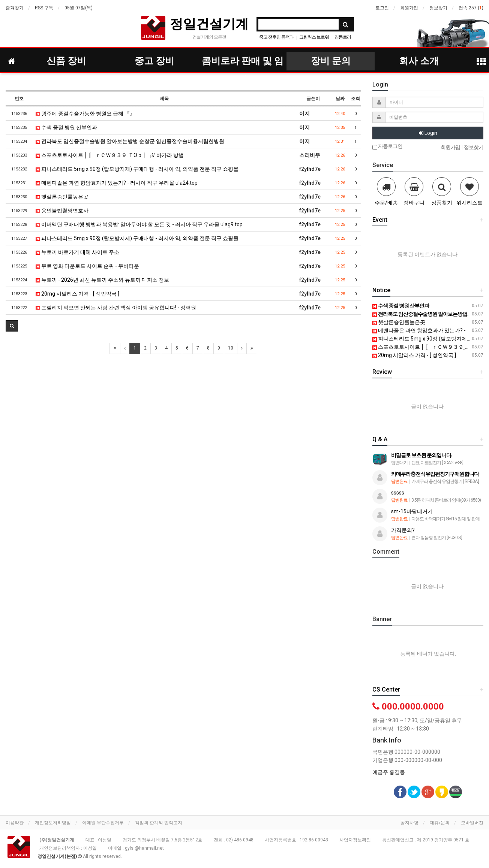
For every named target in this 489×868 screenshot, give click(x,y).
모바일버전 (472, 823)
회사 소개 (419, 61)
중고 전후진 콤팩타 (276, 37)
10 (231, 348)
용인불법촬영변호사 (62, 211)
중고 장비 (154, 61)
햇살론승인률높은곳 (62, 197)
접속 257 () (471, 8)
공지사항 (409, 823)
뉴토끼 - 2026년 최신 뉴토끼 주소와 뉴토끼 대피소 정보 (102, 280)
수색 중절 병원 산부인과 (66, 127)
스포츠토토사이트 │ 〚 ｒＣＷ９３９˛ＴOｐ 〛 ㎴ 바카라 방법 (110, 155)
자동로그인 (387, 147)
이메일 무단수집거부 (103, 823)
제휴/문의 (440, 823)
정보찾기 (438, 8)
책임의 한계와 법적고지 (159, 823)
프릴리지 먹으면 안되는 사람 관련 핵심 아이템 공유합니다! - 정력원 (116, 308)
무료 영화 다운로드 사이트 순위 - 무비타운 (87, 266)
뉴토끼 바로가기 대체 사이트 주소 (77, 252)
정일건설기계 (209, 24)
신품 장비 (66, 61)
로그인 (382, 8)
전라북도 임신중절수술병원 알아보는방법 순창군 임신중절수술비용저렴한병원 (130, 141)
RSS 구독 (44, 8)
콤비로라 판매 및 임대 (243, 63)
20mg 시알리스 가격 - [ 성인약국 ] (77, 294)
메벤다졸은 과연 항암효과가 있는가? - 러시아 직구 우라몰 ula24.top (117, 183)
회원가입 (409, 8)
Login (428, 133)
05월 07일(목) (79, 8)
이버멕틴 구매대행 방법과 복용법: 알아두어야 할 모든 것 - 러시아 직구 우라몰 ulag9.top (139, 224)
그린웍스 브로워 (314, 37)
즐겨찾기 (15, 8)
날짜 (340, 99)
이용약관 (15, 823)
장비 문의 (331, 61)
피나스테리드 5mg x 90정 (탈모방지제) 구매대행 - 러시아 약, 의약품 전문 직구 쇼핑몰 (137, 169)
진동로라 (343, 37)
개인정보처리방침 (53, 823)
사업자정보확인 (355, 840)
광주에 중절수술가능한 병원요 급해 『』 (85, 114)
